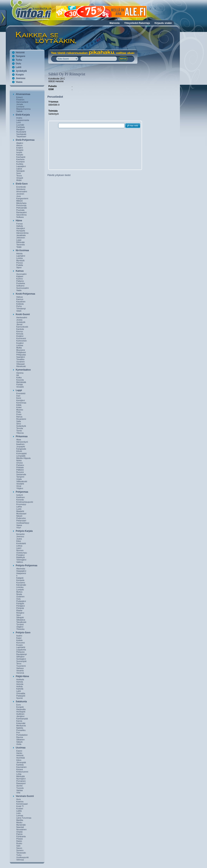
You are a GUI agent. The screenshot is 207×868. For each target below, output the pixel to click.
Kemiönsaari (22, 804)
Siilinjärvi (20, 657)
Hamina (20, 373)
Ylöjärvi (20, 488)
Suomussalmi (22, 288)
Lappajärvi (21, 166)
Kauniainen (21, 767)
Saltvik (19, 111)
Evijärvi (20, 148)
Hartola (20, 682)
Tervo (19, 664)
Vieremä (20, 673)
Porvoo (20, 263)
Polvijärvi (20, 555)
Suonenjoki (21, 661)
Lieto (18, 813)
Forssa (19, 224)
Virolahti (20, 387)
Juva (18, 196)
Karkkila (20, 765)
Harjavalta (21, 709)
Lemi (18, 122)
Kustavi (20, 809)
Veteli (19, 311)
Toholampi (21, 309)
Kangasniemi (22, 198)
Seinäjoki (20, 171)
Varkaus (20, 668)
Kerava (20, 769)
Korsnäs (20, 500)
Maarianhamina (23, 109)
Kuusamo (21, 583)
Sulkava (20, 217)
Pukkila (20, 265)
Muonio (20, 410)
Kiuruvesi (21, 643)
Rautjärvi (20, 129)
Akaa (19, 440)
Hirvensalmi (22, 191)
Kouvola (20, 380)
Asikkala (20, 679)
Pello (19, 412)
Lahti (18, 67)
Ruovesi (20, 472)
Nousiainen (21, 829)
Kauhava (20, 159)
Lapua (19, 169)
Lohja (19, 774)
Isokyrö (20, 495)
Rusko (19, 843)
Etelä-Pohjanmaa (25, 140)
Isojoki (19, 152)
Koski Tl (20, 806)
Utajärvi (20, 627)
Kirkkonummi (22, 772)
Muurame (21, 350)
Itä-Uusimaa (22, 250)
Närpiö (19, 516)
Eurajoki (20, 707)
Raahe (19, 610)
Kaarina (20, 802)
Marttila (20, 820)
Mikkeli (19, 201)
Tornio (19, 431)
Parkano (20, 465)
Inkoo (19, 760)
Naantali (20, 827)
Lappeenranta (23, 120)
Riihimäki (20, 242)
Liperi (19, 548)
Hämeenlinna (22, 233)
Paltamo (20, 281)
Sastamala (21, 474)
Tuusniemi (21, 666)
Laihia (19, 507)
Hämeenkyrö (22, 442)
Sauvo (19, 848)
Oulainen (20, 596)
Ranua (19, 417)
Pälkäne (20, 470)
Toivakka (20, 359)
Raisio (19, 841)
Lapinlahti (21, 647)
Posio (19, 414)
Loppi (19, 240)
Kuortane (20, 162)
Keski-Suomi (23, 314)
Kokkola (20, 304)
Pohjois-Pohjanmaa (26, 565)
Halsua (19, 297)
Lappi (19, 390)
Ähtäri (19, 180)
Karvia (19, 721)
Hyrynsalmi (21, 274)
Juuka (19, 539)
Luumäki (20, 125)
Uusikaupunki (22, 857)
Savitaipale (21, 134)
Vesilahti (20, 484)
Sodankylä (21, 426)
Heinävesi (21, 189)
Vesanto (20, 671)
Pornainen (21, 781)
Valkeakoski (22, 481)
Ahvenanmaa (23, 94)
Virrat (19, 486)
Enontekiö (21, 393)
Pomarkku (21, 730)
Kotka (19, 378)
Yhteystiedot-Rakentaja (137, 23)
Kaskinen (21, 497)
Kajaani (20, 276)
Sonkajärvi (21, 659)
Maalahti (20, 511)
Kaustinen (21, 302)
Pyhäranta (21, 836)
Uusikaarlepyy (23, 523)
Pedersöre (21, 518)
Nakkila (20, 728)
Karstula (20, 329)
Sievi (18, 615)
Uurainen (20, 362)
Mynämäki (21, 825)
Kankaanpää (22, 719)
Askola (19, 253)
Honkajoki (21, 712)
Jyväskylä (21, 71)
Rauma (20, 737)
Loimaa (20, 815)
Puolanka (21, 283)
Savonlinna (21, 215)
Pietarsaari (21, 521)
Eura (18, 705)
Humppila (21, 231)
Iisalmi (19, 636)
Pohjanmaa (22, 492)
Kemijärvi (21, 400)
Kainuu (20, 271)
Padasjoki (21, 696)
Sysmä (19, 698)
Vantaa (19, 790)
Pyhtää (19, 384)
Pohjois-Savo (23, 633)
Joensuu (20, 78)
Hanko (19, 753)
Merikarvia (21, 726)
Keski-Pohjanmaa (25, 294)
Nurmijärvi (21, 779)
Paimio (19, 834)
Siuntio (19, 786)
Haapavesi (21, 573)
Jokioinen (21, 238)
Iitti (18, 375)
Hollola (19, 686)
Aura (18, 799)
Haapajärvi (21, 571)
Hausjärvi (21, 228)
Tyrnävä (20, 624)
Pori (18, 733)
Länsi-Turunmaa (24, 818)
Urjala (19, 479)
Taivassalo (21, 853)
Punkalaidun (22, 735)
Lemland (20, 107)
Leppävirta (21, 650)
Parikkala (21, 127)
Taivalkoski (21, 622)
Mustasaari (21, 514)
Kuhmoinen (21, 341)
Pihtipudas (21, 355)
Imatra (19, 118)
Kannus (20, 299)
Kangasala (21, 449)
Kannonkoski (22, 327)
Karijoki (20, 155)
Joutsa (19, 320)
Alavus (19, 145)
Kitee (19, 541)
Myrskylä (20, 260)
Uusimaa (21, 748)
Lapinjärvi (21, 256)
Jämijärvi (20, 716)
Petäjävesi (21, 352)
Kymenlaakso (23, 370)
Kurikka (20, 164)
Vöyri (19, 528)
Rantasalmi (21, 212)
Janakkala (21, 235)
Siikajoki (20, 617)
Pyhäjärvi (21, 606)
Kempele (20, 580)
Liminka (20, 587)
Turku (19, 60)
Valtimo (20, 562)
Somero (20, 850)
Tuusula (20, 788)
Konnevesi (21, 338)
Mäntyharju (21, 203)
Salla (19, 421)
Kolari (19, 407)
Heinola (20, 684)
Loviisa (19, 258)
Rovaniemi (21, 419)
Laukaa (20, 345)
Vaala (19, 290)
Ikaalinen (20, 444)
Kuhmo (20, 279)
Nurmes (20, 550)
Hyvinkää (21, 758)
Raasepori (21, 783)
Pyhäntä (20, 608)
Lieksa (19, 546)
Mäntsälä (20, 776)
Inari (18, 396)
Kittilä (19, 405)
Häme (19, 221)
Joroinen (20, 194)
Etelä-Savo (22, 184)
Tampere (20, 56)
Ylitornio (20, 433)
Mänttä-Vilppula (23, 458)
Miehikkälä (21, 382)
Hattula (20, 226)
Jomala (20, 104)
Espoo (19, 751)
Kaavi (19, 638)
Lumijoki (20, 590)
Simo (19, 424)
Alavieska (21, 569)
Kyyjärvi (20, 343)
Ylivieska (20, 629)
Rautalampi (21, 654)
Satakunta (21, 702)
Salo (18, 846)
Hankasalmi (22, 317)
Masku (19, 822)
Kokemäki (21, 723)
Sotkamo (20, 286)
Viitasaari (21, 364)
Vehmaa (20, 860)
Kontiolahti (21, 543)
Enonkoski (21, 187)
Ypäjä (19, 247)
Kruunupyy (21, 504)
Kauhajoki (21, 157)
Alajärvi (20, 143)
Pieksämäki (21, 208)
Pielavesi (20, 652)
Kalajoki (20, 578)
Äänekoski (21, 366)
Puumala (20, 210)
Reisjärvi (20, 613)
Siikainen (20, 740)
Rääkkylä (21, 557)
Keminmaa (21, 403)
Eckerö (19, 97)
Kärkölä (20, 689)
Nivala (19, 594)
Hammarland (22, 102)
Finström (20, 100)
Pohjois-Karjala (24, 531)
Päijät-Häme (22, 676)
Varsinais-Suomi (25, 796)
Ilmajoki (20, 150)
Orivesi (19, 463)
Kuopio (20, 75)
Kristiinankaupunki (25, 502)
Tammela (20, 245)
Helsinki (20, 53)
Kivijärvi (20, 336)
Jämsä (19, 324)
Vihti (18, 793)
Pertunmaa (21, 205)
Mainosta (115, 23)
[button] (133, 126)
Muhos (19, 592)
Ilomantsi (20, 534)
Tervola (20, 428)
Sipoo (19, 267)
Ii (17, 576)
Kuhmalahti (21, 453)
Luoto (19, 509)
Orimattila (21, 693)
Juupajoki (21, 446)
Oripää (19, 832)
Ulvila (19, 744)
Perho (19, 306)
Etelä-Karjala (23, 115)
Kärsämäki (21, 585)
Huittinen (20, 714)
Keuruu (20, 331)
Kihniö (19, 451)
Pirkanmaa (22, 436)
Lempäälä (21, 456)
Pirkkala (20, 467)
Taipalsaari (21, 136)
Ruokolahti (21, 132)
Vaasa (19, 82)
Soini (19, 173)
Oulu (18, 64)
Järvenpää (21, 762)
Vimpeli (20, 178)
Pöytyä (19, 839)
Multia (19, 348)
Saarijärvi (21, 357)
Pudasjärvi (21, 601)
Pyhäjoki (20, 603)
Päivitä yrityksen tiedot (59, 175)
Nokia (19, 460)
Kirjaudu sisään (163, 23)
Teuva (19, 176)
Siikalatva (21, 620)
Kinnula (20, 334)
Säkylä (19, 742)
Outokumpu (22, 553)
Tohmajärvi (21, 560)
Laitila (19, 811)
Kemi (19, 398)
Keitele (19, 640)
